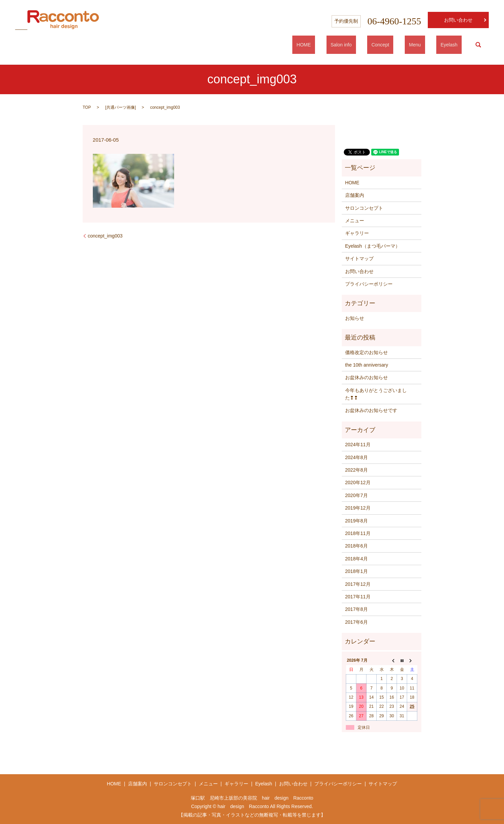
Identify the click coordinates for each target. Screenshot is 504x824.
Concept (401, 45)
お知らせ (355, 318)
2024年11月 (358, 445)
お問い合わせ (458, 20)
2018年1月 (356, 571)
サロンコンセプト (364, 208)
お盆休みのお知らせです (371, 410)
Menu (428, 45)
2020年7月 (356, 495)
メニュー (355, 221)
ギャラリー (357, 233)
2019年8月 (356, 521)
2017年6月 (356, 622)
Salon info (371, 45)
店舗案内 (355, 195)
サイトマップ (359, 259)
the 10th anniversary (367, 365)
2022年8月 (356, 470)
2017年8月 (356, 609)
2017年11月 (358, 597)
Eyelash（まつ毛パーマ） (373, 246)
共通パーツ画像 (121, 107)
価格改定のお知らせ (366, 352)
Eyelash (453, 45)
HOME (341, 45)
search (478, 45)
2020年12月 (358, 482)
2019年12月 (358, 508)
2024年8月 (356, 457)
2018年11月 (358, 533)
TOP (87, 107)
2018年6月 (356, 546)
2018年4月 (356, 559)
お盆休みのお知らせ (366, 377)
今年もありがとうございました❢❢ (376, 394)
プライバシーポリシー (369, 284)
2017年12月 (358, 584)
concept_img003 (105, 236)
